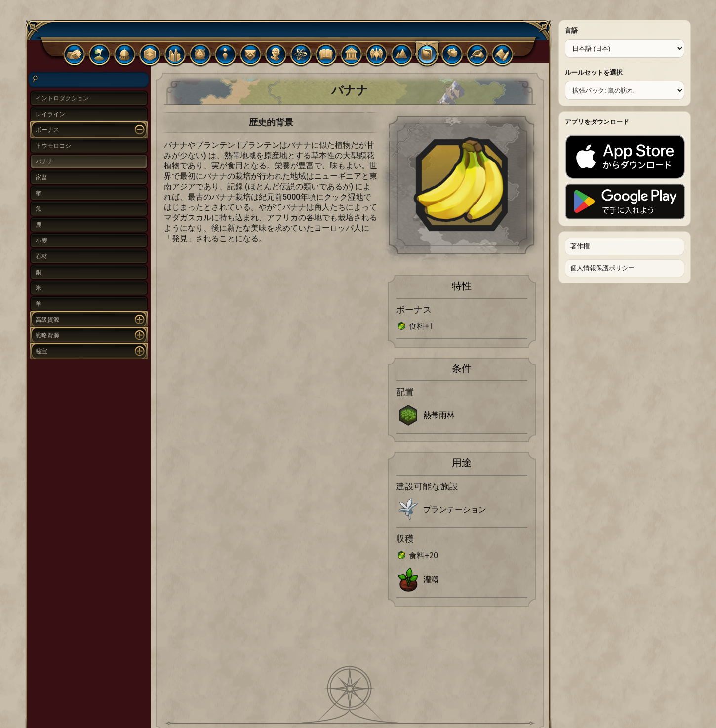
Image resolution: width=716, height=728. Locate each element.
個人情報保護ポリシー (602, 268)
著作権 (580, 246)
